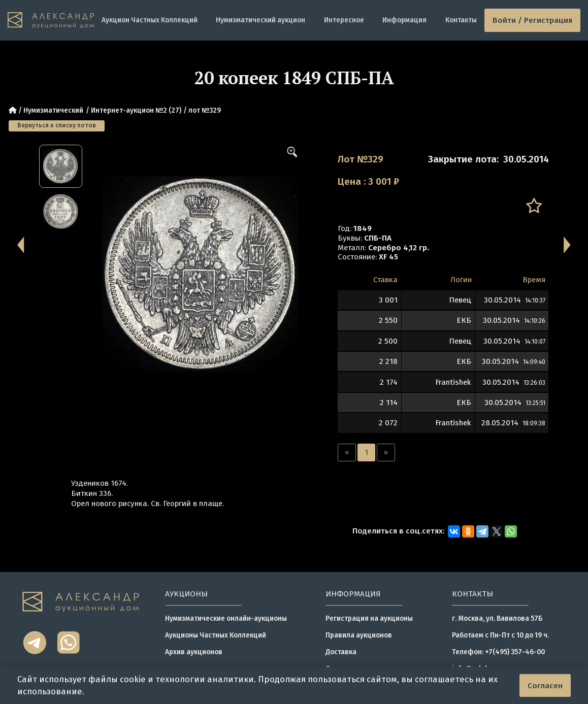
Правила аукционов (359, 635)
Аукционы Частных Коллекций (216, 635)
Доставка (341, 652)
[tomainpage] (51, 20)
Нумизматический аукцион (260, 20)
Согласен (545, 686)
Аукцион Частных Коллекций (150, 20)
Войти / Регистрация (532, 20)
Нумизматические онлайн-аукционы (226, 618)
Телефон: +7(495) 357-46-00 (498, 652)
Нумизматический (53, 110)
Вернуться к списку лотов (57, 125)
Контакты (461, 20)
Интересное (344, 20)
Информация (404, 20)
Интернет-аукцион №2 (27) (136, 110)
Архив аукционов (194, 652)
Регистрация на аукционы (369, 618)
